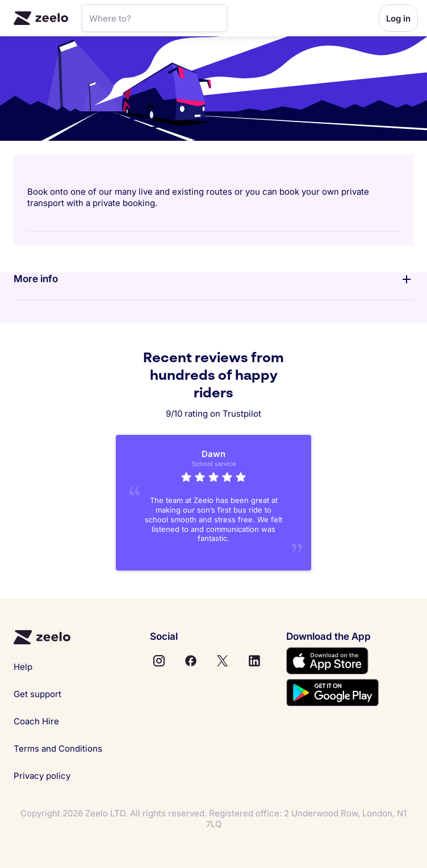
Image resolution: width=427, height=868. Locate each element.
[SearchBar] (154, 18)
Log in (398, 18)
